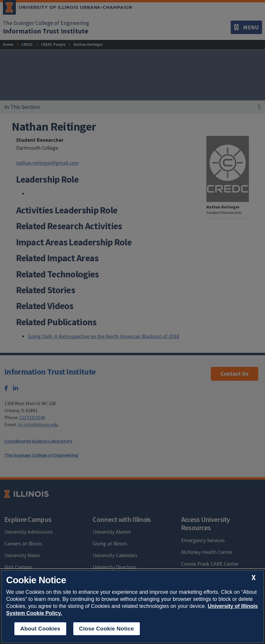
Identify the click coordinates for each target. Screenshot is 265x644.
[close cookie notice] (254, 578)
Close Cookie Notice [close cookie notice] (107, 629)
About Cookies (40, 629)
